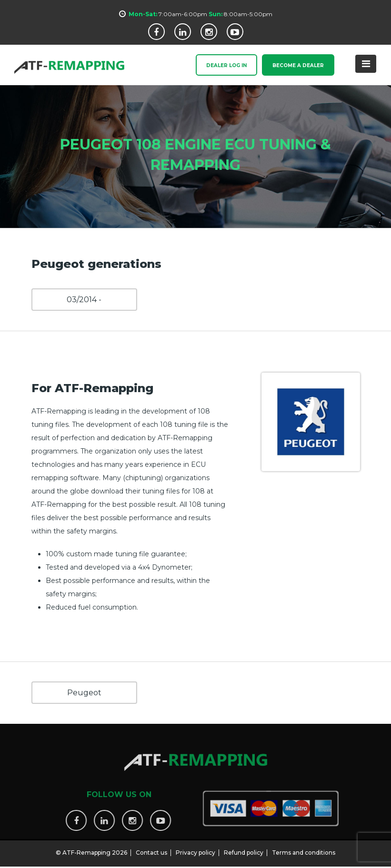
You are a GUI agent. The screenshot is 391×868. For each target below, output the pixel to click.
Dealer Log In (226, 66)
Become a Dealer (298, 66)
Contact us (151, 849)
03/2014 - (84, 300)
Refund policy (244, 849)
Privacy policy (195, 849)
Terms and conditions (304, 849)
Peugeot (84, 693)
